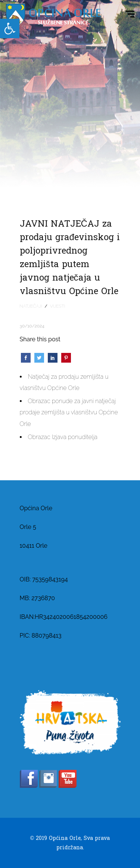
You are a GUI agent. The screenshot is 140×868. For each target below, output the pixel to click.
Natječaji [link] (31, 306)
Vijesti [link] (58, 306)
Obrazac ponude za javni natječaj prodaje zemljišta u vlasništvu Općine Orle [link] (69, 412)
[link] (10, 28)
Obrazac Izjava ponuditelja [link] (63, 437)
